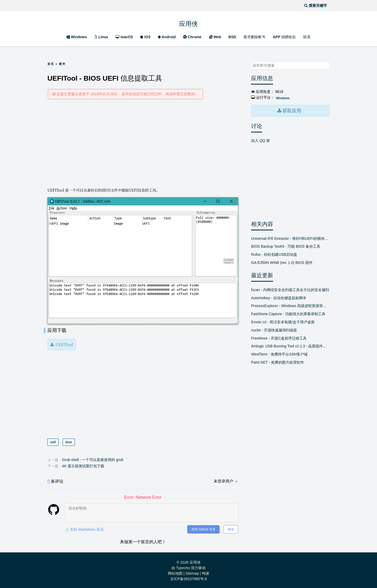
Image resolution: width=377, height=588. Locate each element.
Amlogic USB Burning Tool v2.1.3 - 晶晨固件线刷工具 (290, 346)
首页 (51, 64)
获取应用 (291, 110)
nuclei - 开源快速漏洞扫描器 (274, 329)
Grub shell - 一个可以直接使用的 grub (93, 459)
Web (215, 37)
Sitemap (192, 572)
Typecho (183, 567)
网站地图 (175, 572)
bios (68, 441)
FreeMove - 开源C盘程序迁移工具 (279, 337)
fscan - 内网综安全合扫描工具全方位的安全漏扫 (290, 289)
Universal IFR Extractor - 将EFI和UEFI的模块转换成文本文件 (290, 238)
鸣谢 (206, 572)
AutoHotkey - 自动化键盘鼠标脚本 (279, 297)
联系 (307, 37)
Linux (101, 37)
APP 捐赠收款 (284, 37)
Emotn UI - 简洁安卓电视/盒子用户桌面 (283, 321)
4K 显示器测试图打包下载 (83, 465)
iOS (145, 37)
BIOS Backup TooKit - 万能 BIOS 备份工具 (286, 246)
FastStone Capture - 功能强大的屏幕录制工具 (288, 313)
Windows (77, 37)
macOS (124, 37)
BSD (232, 37)
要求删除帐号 (254, 37)
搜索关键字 (251, 62)
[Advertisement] (143, 143)
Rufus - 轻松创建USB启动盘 (274, 254)
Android (167, 37)
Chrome (192, 37)
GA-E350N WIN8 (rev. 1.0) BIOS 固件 (282, 262)
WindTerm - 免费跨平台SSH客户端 (279, 354)
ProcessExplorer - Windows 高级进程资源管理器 (290, 305)
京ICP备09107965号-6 (188, 578)
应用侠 (188, 22)
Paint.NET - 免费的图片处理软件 (278, 362)
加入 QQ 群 (260, 140)
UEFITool (64, 344)
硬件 (62, 64)
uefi (53, 441)
